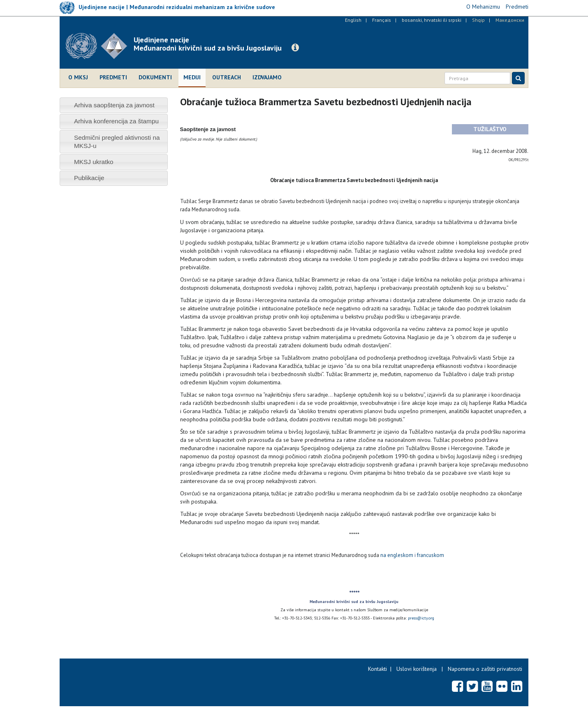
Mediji (192, 77)
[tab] (114, 105)
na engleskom (397, 555)
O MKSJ (78, 77)
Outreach (227, 77)
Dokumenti (155, 77)
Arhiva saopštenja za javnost (114, 105)
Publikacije (89, 178)
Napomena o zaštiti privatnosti (485, 669)
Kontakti (377, 669)
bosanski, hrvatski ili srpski (432, 20)
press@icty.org (421, 618)
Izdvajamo (267, 77)
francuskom (431, 555)
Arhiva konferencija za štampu (116, 121)
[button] (295, 48)
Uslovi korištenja (417, 669)
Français (382, 20)
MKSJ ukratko (94, 162)
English (353, 20)
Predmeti (113, 77)
